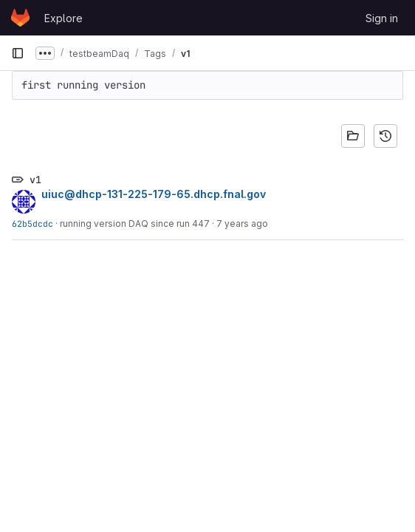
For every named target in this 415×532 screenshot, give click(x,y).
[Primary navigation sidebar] (18, 53)
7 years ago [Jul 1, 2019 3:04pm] (242, 224)
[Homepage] (20, 18)
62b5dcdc (32, 224)
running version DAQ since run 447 (135, 224)
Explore (64, 18)
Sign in (382, 18)
